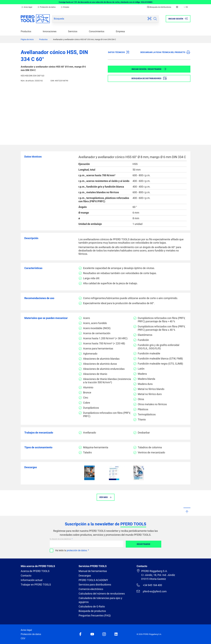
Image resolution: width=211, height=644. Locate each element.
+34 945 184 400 (149, 585)
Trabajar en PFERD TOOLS (36, 585)
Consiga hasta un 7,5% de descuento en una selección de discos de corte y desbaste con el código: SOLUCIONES (106, 2)
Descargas (85, 576)
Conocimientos (97, 31)
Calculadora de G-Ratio (92, 606)
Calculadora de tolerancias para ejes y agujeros (100, 600)
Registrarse (143, 544)
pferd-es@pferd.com (152, 591)
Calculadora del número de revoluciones (102, 594)
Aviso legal (27, 7)
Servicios (73, 31)
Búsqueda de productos (92, 611)
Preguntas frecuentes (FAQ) (95, 615)
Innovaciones (50, 31)
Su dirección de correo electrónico (61, 539)
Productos (26, 31)
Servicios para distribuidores (95, 585)
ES (185, 7)
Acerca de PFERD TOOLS (35, 571)
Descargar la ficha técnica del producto (165, 52)
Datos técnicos (119, 52)
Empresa (120, 31)
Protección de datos (46, 7)
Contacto (26, 576)
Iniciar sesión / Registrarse (149, 69)
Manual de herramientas (93, 571)
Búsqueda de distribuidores (159, 7)
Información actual (32, 580)
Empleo (65, 7)
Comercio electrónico (91, 589)
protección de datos (77, 550)
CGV (23, 638)
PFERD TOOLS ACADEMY (93, 580)
